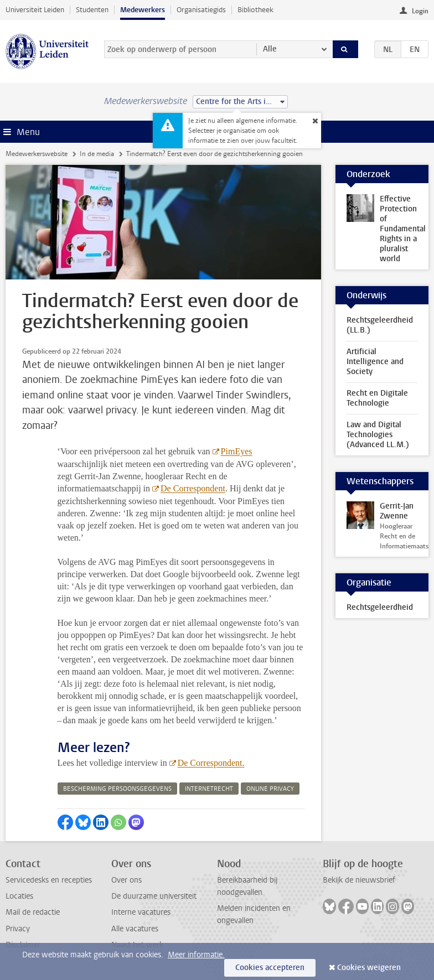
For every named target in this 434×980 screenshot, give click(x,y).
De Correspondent (193, 488)
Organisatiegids (201, 10)
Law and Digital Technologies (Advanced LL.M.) (378, 435)
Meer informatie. (196, 955)
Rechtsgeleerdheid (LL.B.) (380, 325)
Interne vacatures (141, 912)
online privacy (270, 789)
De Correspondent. (211, 763)
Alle (270, 49)
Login (420, 11)
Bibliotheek (255, 10)
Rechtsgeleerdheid (380, 607)
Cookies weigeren (369, 968)
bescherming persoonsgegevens (117, 789)
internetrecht (209, 789)
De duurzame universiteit (154, 896)
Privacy (18, 929)
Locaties (19, 896)
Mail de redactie (33, 912)
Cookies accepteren (270, 968)
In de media (97, 154)
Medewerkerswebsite (37, 154)
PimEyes (237, 451)
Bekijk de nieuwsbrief (359, 880)
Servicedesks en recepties (49, 880)
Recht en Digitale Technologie (377, 398)
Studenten (92, 10)
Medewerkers (143, 10)
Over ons (126, 880)
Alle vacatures (135, 929)
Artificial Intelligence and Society (375, 362)
